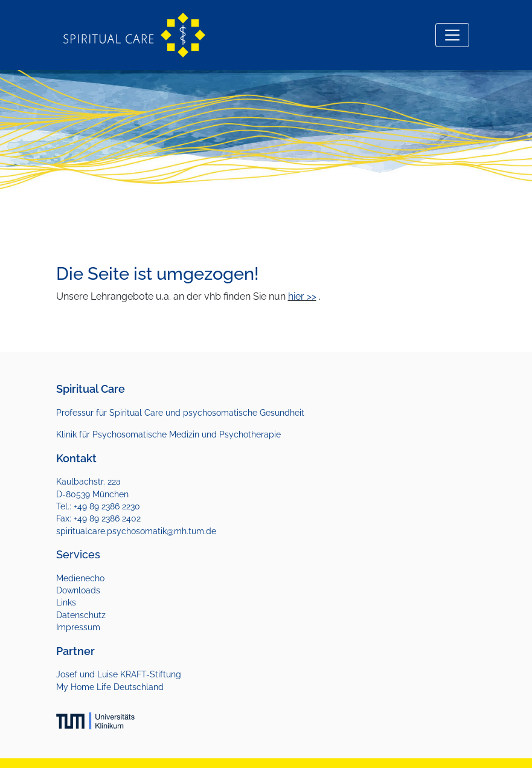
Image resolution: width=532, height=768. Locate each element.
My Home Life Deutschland (110, 687)
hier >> (302, 296)
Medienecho (80, 578)
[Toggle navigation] (452, 35)
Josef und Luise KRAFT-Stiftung (119, 674)
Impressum (78, 627)
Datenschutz (81, 615)
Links (66, 602)
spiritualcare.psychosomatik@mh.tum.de (136, 531)
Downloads (78, 590)
